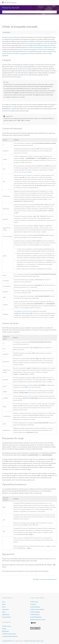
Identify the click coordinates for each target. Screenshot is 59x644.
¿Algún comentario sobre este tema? (46, 584)
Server (4, 607)
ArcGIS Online (34, 602)
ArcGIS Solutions (35, 615)
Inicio (4, 602)
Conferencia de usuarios (9, 634)
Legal (42, 641)
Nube (4, 612)
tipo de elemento (28, 175)
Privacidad (27, 641)
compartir (24, 246)
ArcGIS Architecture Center (38, 620)
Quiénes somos (6, 626)
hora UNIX (29, 156)
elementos (21, 69)
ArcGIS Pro (33, 604)
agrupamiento (26, 53)
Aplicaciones (6, 615)
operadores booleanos (14, 53)
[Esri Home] (33, 623)
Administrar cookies (35, 641)
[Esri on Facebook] (34, 628)
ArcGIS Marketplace (36, 617)
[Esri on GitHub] (37, 628)
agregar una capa (11, 106)
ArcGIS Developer (35, 612)
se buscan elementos (14, 37)
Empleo (4, 629)
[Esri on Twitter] (31, 628)
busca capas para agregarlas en (39, 43)
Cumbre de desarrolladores (10, 636)
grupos (47, 71)
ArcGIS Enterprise (10, 3)
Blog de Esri (5, 631)
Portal (4, 604)
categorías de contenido (23, 314)
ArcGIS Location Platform (37, 609)
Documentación (7, 617)
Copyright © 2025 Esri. (8, 641)
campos (44, 51)
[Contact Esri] (39, 628)
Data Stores (5, 609)
